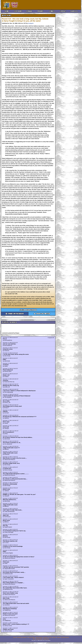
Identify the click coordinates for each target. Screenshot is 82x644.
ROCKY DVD (6, 489)
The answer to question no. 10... (12, 443)
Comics (52, 11)
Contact (63, 11)
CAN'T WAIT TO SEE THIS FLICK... (13, 510)
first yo (5, 339)
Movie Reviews (39, 637)
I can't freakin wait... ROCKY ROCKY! (13, 577)
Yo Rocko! (6, 365)
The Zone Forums (65, 637)
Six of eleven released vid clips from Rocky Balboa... (18, 437)
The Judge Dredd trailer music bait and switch (16, 603)
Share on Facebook (15, 314)
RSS (34, 639)
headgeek (31, 23)
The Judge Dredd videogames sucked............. (16, 474)
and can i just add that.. (9, 344)
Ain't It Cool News (15, 5)
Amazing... (6, 380)
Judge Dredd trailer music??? (11, 448)
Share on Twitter (42, 314)
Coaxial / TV (25, 637)
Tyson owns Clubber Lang (10, 593)
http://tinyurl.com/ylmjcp (10, 609)
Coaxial (29, 11)
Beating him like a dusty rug (11, 385)
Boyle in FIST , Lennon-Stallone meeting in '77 (16, 624)
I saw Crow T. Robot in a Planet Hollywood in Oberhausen (19, 391)
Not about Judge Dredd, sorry (11, 463)
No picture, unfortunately (10, 484)
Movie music (6, 520)
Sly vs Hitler (6, 401)
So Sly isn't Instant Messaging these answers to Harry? (19, 557)
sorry (4, 619)
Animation (46, 637)
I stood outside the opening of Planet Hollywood (17, 396)
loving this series (8, 349)
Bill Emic (5, 536)
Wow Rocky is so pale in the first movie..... (15, 458)
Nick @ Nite (6, 598)
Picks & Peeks (32, 637)
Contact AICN (46, 639)
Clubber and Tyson (8, 629)
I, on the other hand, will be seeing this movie (16, 354)
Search (74, 11)
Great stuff (6, 427)
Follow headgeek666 (28, 310)
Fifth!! (4, 359)
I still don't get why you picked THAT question (16, 567)
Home (7, 11)
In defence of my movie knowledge (13, 546)
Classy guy (6, 562)
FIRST (5, 552)
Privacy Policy (39, 639)
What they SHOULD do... (10, 500)
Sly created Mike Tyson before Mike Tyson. (15, 588)
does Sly (5, 526)
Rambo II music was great (10, 614)
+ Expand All (51, 338)
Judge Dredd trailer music (10, 453)
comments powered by (11, 333)
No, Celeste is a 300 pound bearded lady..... (15, 479)
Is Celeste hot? (7, 468)
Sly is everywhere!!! (8, 432)
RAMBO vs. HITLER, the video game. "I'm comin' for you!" (19, 494)
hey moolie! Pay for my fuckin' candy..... (14, 572)
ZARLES (5, 411)
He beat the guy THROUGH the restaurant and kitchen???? (20, 417)
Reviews (40, 11)
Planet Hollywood (8, 370)
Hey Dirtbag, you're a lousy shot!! (12, 406)
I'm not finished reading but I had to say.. (14, 531)
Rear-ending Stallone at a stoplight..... (14, 583)
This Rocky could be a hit (10, 541)
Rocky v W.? (6, 375)
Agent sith (6, 515)
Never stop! (6, 422)
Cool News (18, 11)
